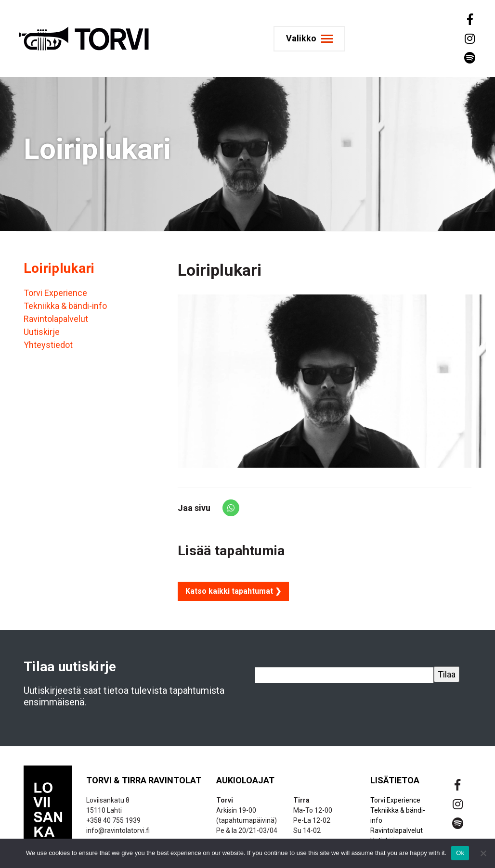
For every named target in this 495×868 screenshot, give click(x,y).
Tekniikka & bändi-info (65, 306)
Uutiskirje (42, 332)
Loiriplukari (59, 268)
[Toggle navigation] (309, 39)
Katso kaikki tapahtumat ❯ (233, 591)
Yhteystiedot (48, 345)
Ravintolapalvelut (56, 319)
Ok (460, 853)
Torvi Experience (55, 293)
